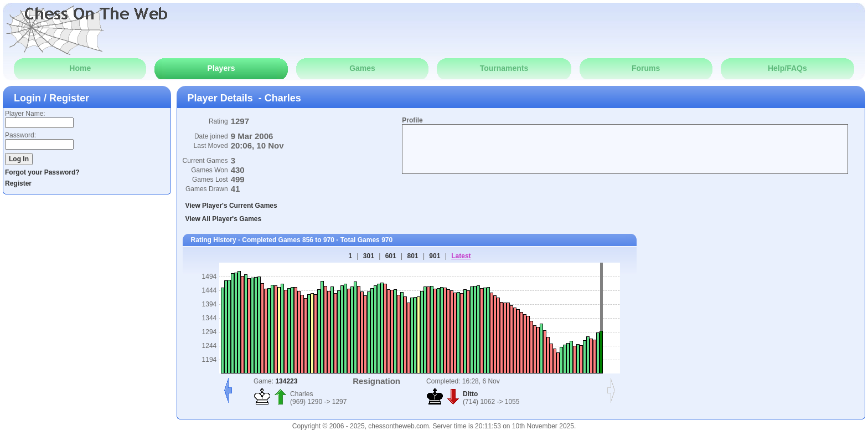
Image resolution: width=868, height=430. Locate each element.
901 (435, 256)
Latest (461, 256)
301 (369, 256)
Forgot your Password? (42, 172)
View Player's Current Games (231, 206)
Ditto (470, 394)
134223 (286, 381)
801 (413, 256)
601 (391, 256)
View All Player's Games (224, 219)
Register (18, 183)
